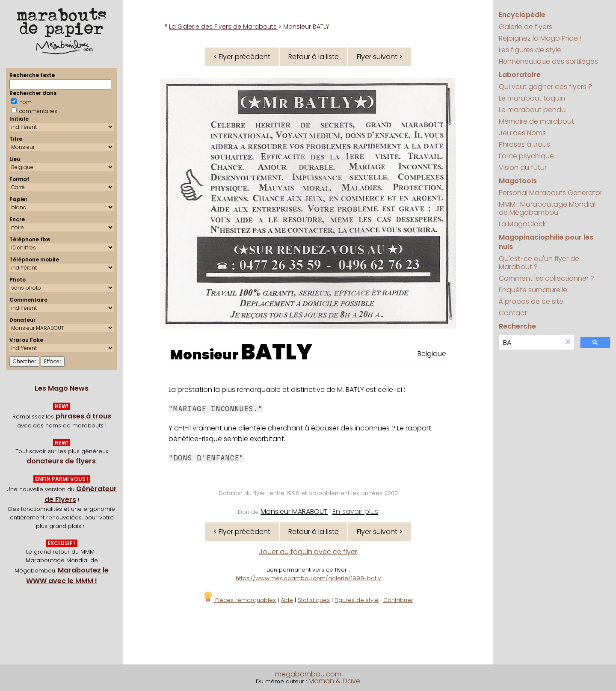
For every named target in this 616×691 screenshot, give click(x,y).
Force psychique (526, 156)
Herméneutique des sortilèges (548, 61)
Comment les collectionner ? (546, 278)
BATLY (277, 352)
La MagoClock (522, 224)
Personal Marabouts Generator (551, 193)
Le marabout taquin (532, 98)
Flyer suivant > (380, 57)
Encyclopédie (522, 15)
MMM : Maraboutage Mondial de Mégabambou (547, 208)
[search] (530, 343)
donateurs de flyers (61, 461)
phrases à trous (83, 416)
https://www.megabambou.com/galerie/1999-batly (308, 578)
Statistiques (314, 600)
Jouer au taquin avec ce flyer (308, 552)
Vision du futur (523, 168)
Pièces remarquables (239, 600)
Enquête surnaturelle (533, 290)
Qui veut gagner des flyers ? (545, 87)
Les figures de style (530, 50)
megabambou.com (308, 674)
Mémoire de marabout (536, 121)
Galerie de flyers (526, 27)
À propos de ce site (531, 301)
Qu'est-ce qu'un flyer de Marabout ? (539, 263)
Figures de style (357, 600)
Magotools (518, 181)
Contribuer (398, 600)
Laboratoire (520, 75)
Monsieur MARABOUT (294, 512)
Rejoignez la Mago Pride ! (540, 38)
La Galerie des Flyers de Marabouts (223, 27)
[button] (568, 343)
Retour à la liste (314, 57)
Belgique (432, 354)
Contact (513, 313)
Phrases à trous (524, 144)
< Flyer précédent (242, 57)
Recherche (517, 326)
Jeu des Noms (522, 133)
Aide (287, 600)
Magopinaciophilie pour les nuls (546, 242)
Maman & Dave (334, 681)
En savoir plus (355, 512)
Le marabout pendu (532, 110)
